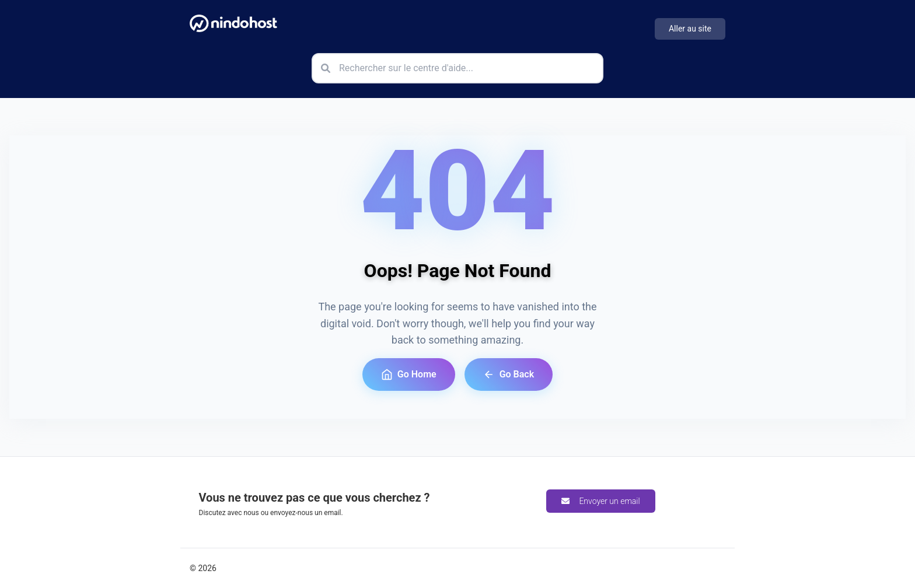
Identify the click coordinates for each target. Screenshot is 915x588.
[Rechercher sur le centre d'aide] (457, 68)
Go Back (509, 374)
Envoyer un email (600, 501)
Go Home (409, 374)
